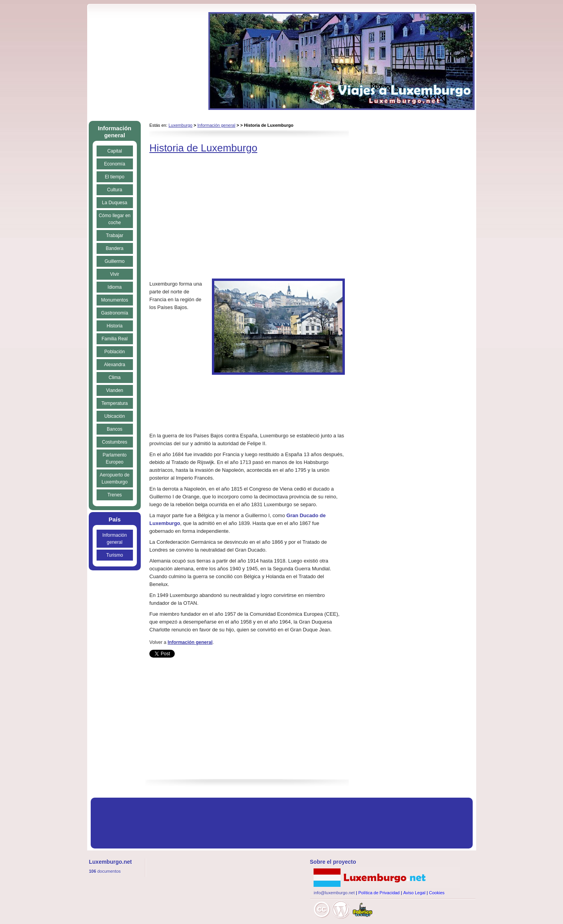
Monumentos (114, 300)
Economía (115, 164)
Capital (114, 151)
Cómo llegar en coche (114, 219)
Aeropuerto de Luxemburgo (115, 478)
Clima (115, 378)
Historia (115, 326)
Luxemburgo (180, 125)
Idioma (115, 287)
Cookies (437, 893)
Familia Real (115, 339)
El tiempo (115, 177)
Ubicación (115, 416)
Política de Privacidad (379, 893)
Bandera (114, 248)
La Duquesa (115, 203)
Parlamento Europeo (114, 458)
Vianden (115, 390)
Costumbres (115, 442)
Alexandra (115, 365)
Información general (216, 125)
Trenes (115, 495)
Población (115, 352)
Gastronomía (114, 313)
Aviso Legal (414, 893)
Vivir (115, 274)
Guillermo (114, 261)
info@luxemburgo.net (334, 893)
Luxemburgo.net (385, 877)
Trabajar (115, 235)
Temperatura (114, 403)
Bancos (115, 429)
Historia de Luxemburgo (203, 148)
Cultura (115, 190)
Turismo (115, 555)
